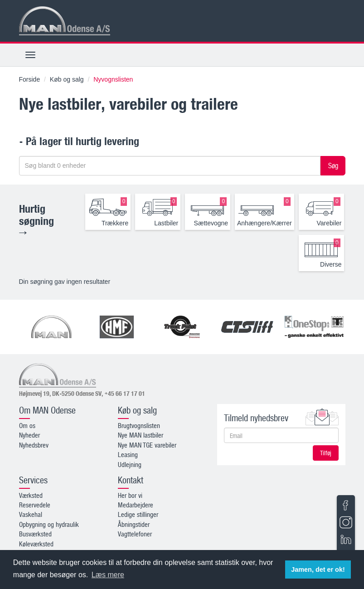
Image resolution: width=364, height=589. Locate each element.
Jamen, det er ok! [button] (318, 570)
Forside (30, 79)
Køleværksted (36, 544)
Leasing (128, 454)
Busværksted (35, 534)
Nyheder (29, 435)
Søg (333, 166)
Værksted (31, 495)
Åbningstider (134, 524)
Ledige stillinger (138, 514)
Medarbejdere (136, 505)
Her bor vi (130, 495)
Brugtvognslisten (139, 425)
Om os (27, 425)
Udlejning (130, 464)
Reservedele (35, 505)
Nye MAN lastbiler (141, 435)
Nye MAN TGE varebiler (147, 445)
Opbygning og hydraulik (49, 524)
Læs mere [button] (108, 575)
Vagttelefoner (135, 534)
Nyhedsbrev (34, 445)
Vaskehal (31, 514)
